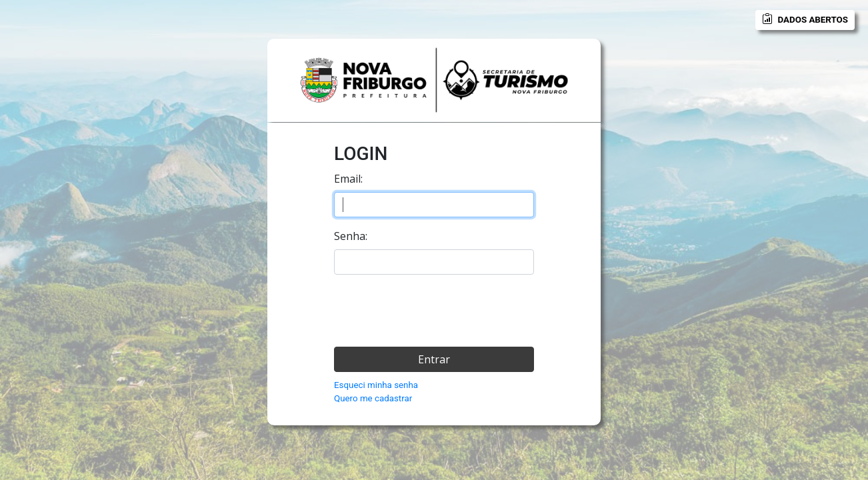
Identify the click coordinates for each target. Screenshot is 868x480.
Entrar (434, 359)
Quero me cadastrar (373, 398)
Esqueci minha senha (376, 385)
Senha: (351, 236)
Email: (348, 179)
